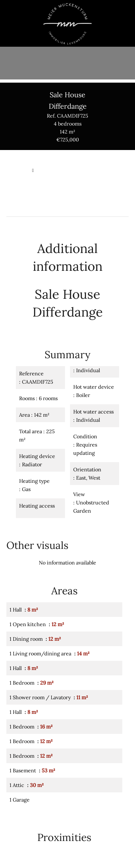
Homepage (18, 170)
